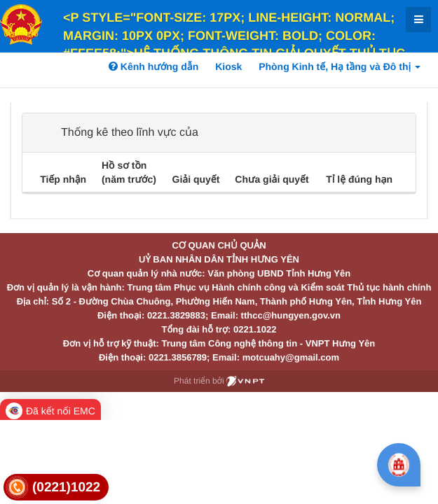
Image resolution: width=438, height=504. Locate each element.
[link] (56, 488)
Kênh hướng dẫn (153, 66)
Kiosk (228, 66)
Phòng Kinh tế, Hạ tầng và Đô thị (340, 66)
